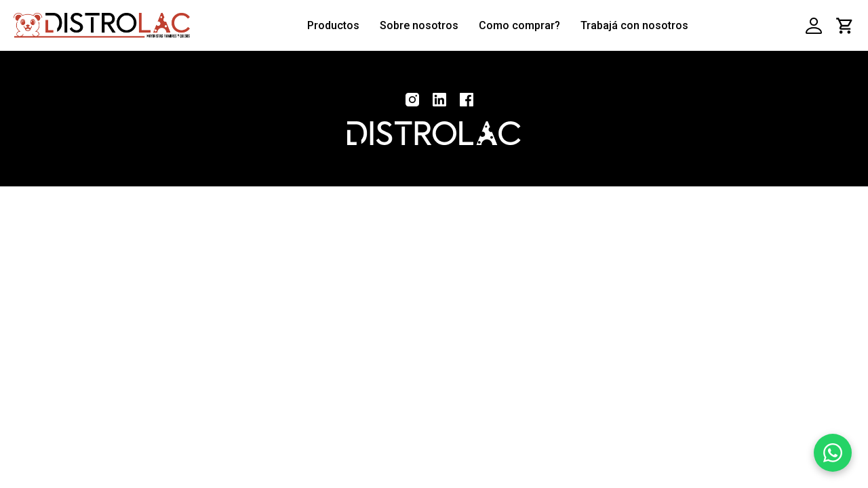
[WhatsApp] (833, 453)
